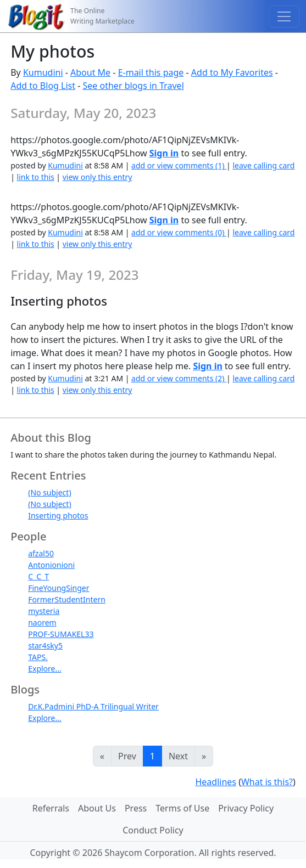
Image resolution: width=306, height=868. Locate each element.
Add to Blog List (43, 86)
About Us (97, 808)
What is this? (267, 782)
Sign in (164, 153)
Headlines (216, 782)
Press (136, 808)
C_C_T (38, 576)
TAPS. (38, 657)
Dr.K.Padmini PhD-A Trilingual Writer (93, 706)
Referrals (51, 808)
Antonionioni (51, 565)
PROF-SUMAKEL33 (61, 634)
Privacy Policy (246, 808)
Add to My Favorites (232, 72)
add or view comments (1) (179, 165)
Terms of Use (182, 808)
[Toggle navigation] (284, 16)
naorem (42, 622)
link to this (36, 177)
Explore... (45, 669)
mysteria (44, 611)
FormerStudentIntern (67, 599)
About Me (90, 72)
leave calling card (263, 165)
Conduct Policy (153, 830)
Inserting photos (58, 515)
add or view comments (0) (179, 232)
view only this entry (98, 177)
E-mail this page (151, 72)
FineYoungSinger (59, 588)
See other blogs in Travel (133, 86)
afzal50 (41, 553)
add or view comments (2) (179, 378)
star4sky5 (45, 646)
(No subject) (49, 492)
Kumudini (43, 72)
